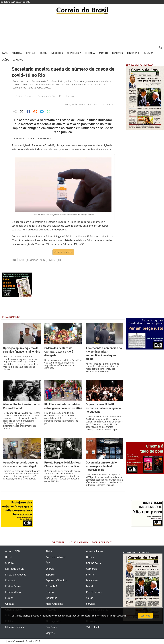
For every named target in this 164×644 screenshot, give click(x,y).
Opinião (31, 53)
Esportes (117, 53)
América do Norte (56, 557)
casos (21, 260)
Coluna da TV (94, 563)
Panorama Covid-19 (36, 260)
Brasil (43, 53)
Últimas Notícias (25, 96)
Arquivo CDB (12, 551)
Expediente (58, 542)
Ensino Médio (13, 592)
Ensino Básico (13, 586)
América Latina (95, 551)
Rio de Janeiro (66, 96)
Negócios (57, 53)
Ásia (48, 563)
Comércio (92, 569)
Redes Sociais (94, 592)
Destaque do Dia (46, 96)
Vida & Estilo (93, 627)
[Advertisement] (82, 31)
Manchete (92, 580)
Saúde (5, 60)
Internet (91, 575)
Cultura (148, 53)
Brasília (90, 557)
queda (52, 260)
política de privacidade (115, 616)
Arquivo (18, 60)
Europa (9, 598)
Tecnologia (74, 53)
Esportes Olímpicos (57, 580)
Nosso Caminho (78, 542)
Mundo (103, 53)
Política (17, 53)
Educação (133, 53)
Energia (90, 53)
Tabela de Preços (102, 542)
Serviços (91, 604)
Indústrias (51, 598)
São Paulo (51, 627)
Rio (60, 260)
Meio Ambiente (54, 604)
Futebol (50, 592)
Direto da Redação (16, 575)
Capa (5, 53)
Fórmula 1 (52, 586)
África (49, 551)
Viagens (50, 633)
